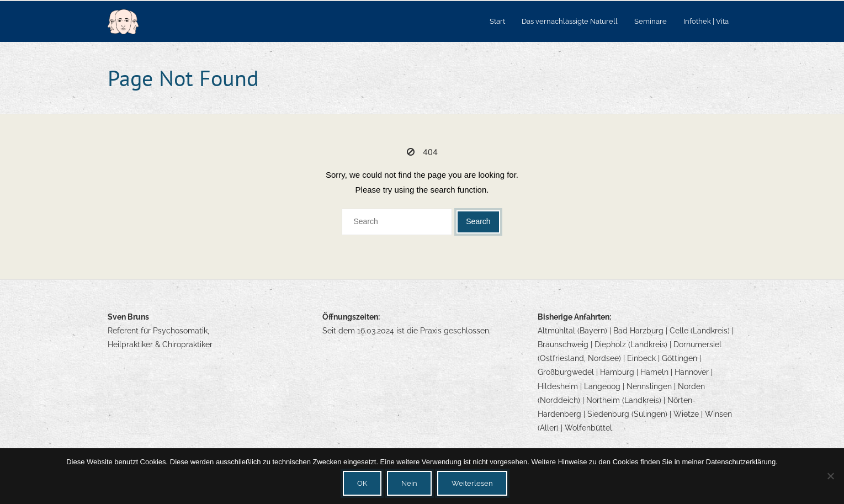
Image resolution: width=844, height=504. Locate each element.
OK (362, 483)
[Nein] (830, 476)
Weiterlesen (472, 483)
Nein (409, 483)
